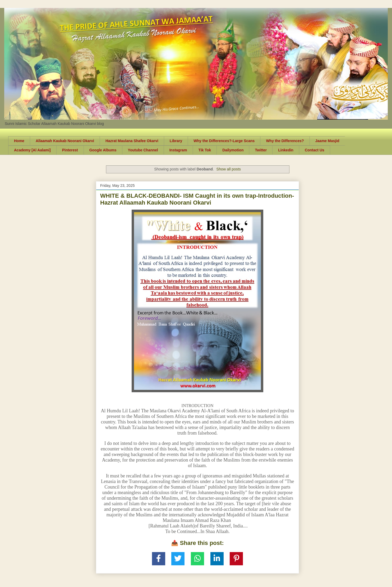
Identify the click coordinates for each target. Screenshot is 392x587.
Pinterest (70, 150)
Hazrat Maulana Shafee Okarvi (132, 141)
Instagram (178, 150)
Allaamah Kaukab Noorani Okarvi (65, 141)
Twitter (261, 150)
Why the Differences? (285, 141)
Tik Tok (205, 150)
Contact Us (315, 150)
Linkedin (286, 150)
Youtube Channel (143, 150)
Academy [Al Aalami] (32, 150)
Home (19, 141)
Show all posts (229, 169)
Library (176, 141)
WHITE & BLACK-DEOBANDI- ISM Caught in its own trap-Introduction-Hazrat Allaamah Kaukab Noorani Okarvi (197, 199)
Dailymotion (233, 150)
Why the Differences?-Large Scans (224, 141)
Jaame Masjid (327, 141)
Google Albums (103, 150)
